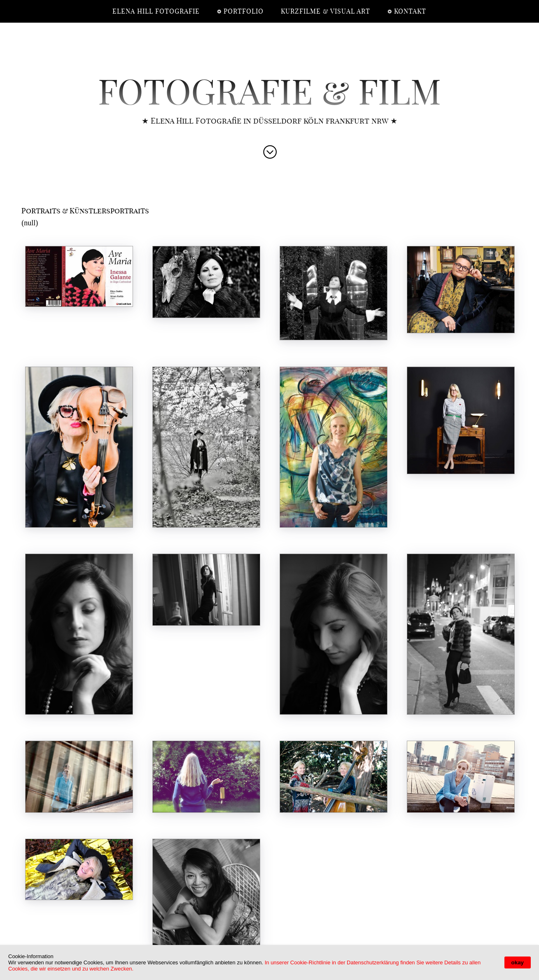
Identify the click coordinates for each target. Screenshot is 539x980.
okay (518, 962)
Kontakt (410, 12)
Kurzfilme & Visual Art (325, 12)
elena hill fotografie (156, 12)
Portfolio (244, 12)
